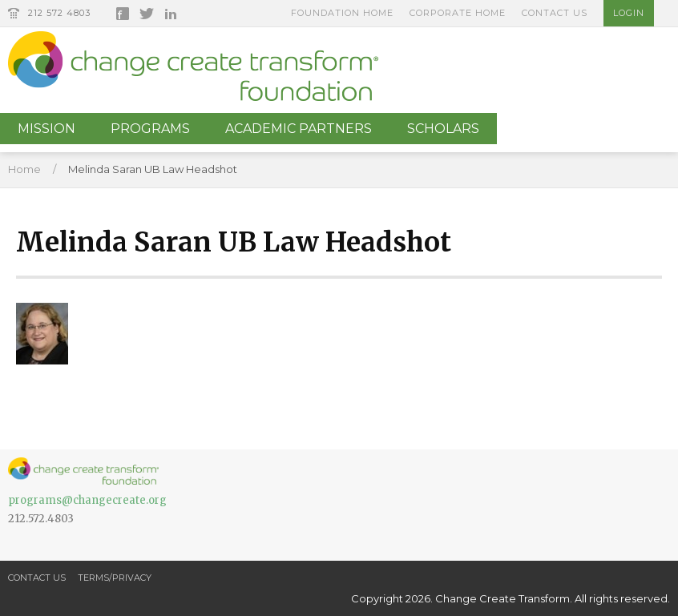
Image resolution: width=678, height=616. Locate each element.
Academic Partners (299, 129)
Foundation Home (342, 13)
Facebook (123, 14)
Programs (150, 129)
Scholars (443, 129)
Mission (46, 129)
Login (629, 13)
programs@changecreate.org (87, 500)
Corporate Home (458, 13)
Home (24, 169)
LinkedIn (171, 14)
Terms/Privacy (115, 578)
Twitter (147, 14)
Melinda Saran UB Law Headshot (153, 169)
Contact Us (555, 13)
